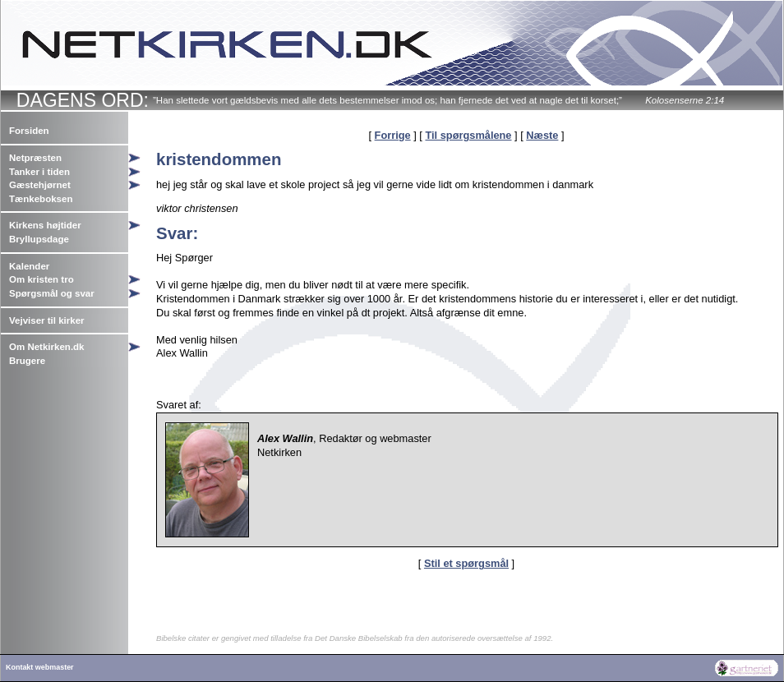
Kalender (29, 266)
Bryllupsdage (39, 239)
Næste (542, 135)
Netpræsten (35, 158)
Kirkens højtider (45, 225)
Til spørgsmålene (468, 135)
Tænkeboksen (41, 199)
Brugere (27, 361)
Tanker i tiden (39, 172)
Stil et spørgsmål (466, 563)
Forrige (393, 135)
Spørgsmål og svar (52, 293)
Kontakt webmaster (40, 667)
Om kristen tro (42, 279)
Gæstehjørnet (40, 185)
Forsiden (29, 131)
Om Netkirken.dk (47, 347)
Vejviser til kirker (47, 320)
